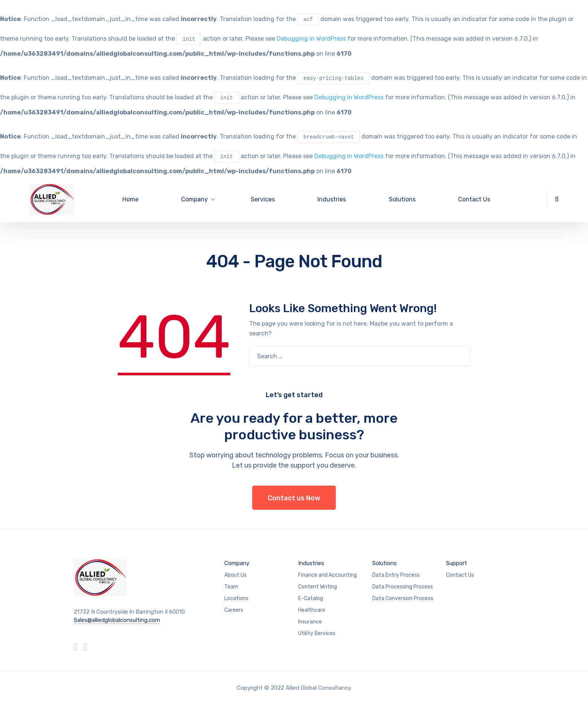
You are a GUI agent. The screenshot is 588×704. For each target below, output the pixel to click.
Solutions (402, 199)
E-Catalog (311, 598)
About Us (235, 575)
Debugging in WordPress (311, 39)
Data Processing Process (403, 587)
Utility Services (317, 633)
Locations (236, 598)
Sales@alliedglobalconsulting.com (117, 620)
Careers (234, 610)
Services (263, 199)
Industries (332, 199)
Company (237, 563)
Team (231, 587)
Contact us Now (294, 498)
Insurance (310, 622)
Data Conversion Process (403, 598)
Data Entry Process (396, 575)
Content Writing (318, 587)
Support (457, 563)
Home (130, 199)
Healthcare (312, 610)
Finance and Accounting (328, 575)
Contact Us (474, 199)
